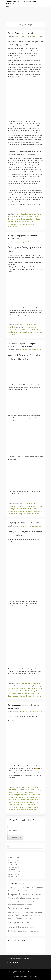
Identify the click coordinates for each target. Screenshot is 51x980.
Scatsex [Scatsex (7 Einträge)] (31, 915)
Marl (27, 330)
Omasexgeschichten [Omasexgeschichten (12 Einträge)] (15, 912)
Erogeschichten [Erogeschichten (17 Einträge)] (28, 888)
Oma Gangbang (22, 693)
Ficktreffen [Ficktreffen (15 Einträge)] (12, 898)
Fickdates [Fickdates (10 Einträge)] (21, 891)
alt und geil (29, 686)
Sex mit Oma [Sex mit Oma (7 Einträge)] (26, 927)
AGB (7, 958)
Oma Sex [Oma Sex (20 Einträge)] (24, 909)
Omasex (17, 219)
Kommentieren (13, 227)
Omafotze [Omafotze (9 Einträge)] (32, 902)
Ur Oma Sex (23, 224)
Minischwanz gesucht (15, 795)
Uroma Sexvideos (13, 877)
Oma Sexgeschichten (28, 214)
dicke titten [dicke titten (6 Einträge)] (17, 888)
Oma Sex (30, 217)
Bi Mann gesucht (31, 506)
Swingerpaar (28, 332)
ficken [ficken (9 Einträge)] (27, 891)
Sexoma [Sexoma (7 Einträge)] (32, 927)
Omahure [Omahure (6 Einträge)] (24, 905)
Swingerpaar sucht (24, 514)
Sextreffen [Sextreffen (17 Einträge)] (12, 931)
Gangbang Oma (14, 688)
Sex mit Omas (35, 219)
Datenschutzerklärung (25, 958)
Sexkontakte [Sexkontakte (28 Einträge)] (15, 927)
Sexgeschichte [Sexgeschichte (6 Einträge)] (28, 918)
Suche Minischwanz (26, 807)
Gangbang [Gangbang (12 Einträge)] (21, 898)
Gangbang (37, 686)
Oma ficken (12, 693)
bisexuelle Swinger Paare (28, 509)
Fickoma (11, 792)
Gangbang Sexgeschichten (29, 688)
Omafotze (11, 797)
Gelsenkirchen (13, 330)
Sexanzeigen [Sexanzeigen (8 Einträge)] (11, 918)
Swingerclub (30, 696)
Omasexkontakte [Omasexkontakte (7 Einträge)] (29, 912)
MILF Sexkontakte (27, 325)
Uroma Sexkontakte (14, 874)
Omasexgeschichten (20, 802)
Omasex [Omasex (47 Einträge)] (13, 908)
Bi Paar (40, 506)
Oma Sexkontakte (13, 867)
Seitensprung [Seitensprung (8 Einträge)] (38, 915)
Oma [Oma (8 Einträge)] (27, 902)
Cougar (11, 511)
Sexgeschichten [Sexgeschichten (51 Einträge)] (19, 922)
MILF (15, 511)
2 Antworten (36, 514)
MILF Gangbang (29, 691)
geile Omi (15, 691)
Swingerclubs (13, 514)
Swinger (11, 221)
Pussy (37, 802)
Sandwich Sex (20, 805)
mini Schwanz (30, 792)
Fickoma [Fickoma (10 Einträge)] (38, 895)
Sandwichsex (13, 332)
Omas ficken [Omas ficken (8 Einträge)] (38, 912)
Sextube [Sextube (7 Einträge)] (20, 931)
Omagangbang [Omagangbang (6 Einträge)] (17, 905)
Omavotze (31, 802)
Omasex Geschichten (27, 800)
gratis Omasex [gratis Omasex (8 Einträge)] (37, 898)
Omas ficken (20, 797)
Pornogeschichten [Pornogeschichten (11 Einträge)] (21, 915)
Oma (37, 691)
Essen (34, 327)
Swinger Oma (19, 221)
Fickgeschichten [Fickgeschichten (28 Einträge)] (17, 894)
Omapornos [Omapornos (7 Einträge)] (30, 905)
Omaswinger (25, 219)
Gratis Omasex (38, 36)
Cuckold (38, 790)
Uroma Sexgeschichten (15, 872)
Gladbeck (22, 330)
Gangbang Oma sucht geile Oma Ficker (23, 523)
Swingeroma (29, 221)
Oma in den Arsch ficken (32, 795)
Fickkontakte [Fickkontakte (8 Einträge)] (30, 895)
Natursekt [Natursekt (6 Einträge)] (23, 902)
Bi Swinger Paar (14, 509)
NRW (31, 330)
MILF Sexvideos (12, 863)
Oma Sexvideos (12, 869)
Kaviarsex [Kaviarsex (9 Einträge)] (11, 902)
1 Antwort (12, 335)
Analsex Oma (29, 790)
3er (25, 327)
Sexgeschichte (13, 807)
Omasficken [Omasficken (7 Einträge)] (11, 915)
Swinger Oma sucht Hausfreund (20, 33)
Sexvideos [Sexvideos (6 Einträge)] (25, 931)
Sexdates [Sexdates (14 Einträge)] (20, 918)
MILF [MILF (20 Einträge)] (17, 902)
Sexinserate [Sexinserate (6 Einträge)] (33, 923)
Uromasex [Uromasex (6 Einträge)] (10, 934)
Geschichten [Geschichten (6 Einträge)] (29, 898)
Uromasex (31, 224)
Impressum (14, 958)
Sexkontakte (29, 511)
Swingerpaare (13, 224)
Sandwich (37, 330)
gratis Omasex (20, 792)
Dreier (28, 327)
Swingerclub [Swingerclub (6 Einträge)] (37, 931)
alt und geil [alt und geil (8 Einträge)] (11, 888)
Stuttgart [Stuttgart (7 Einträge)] (31, 931)
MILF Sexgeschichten (14, 858)
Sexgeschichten (13, 696)
